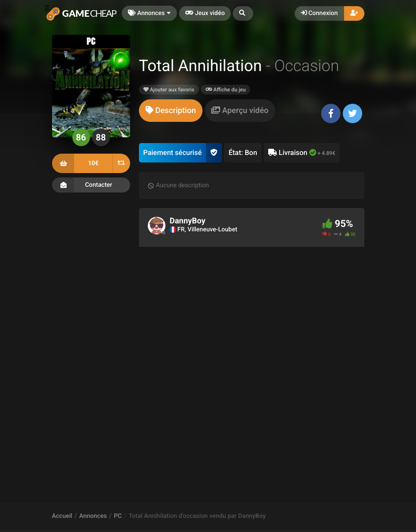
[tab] (171, 111)
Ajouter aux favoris (169, 90)
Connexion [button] (319, 13)
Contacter (91, 185)
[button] (243, 13)
